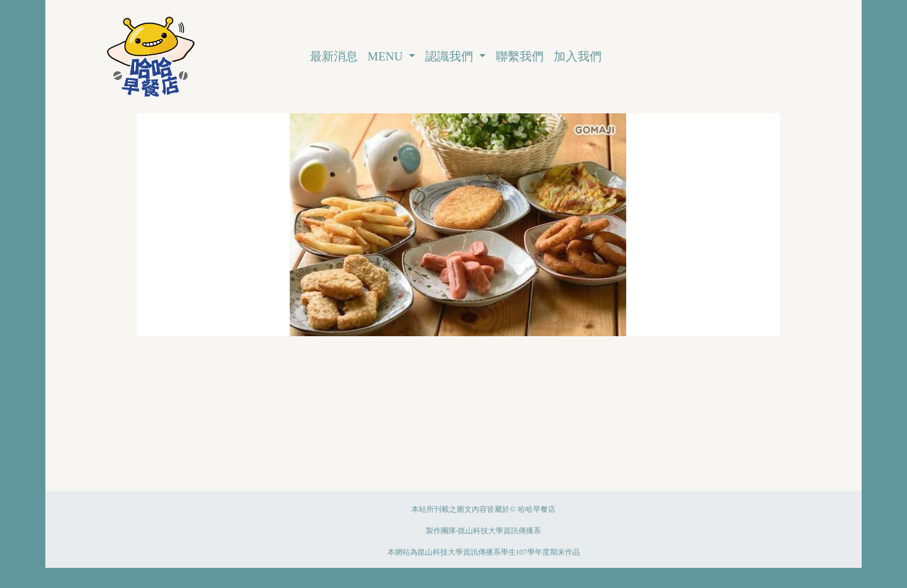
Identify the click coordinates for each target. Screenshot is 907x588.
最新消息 (334, 56)
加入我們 (578, 56)
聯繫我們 (520, 56)
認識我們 (451, 56)
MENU (387, 56)
